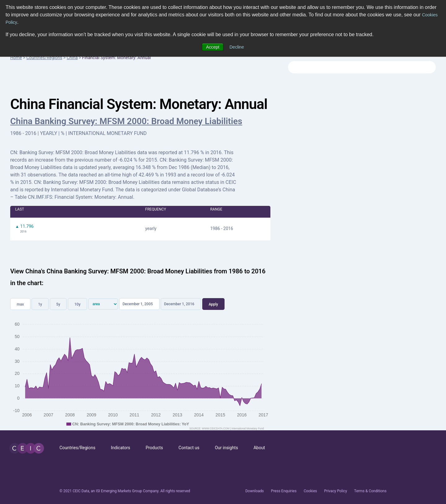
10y (77, 304)
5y (58, 304)
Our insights (227, 448)
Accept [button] (213, 47)
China (72, 58)
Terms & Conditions (370, 491)
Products (154, 448)
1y (40, 304)
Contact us (189, 448)
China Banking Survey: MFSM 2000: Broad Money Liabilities (126, 121)
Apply (213, 304)
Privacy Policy (335, 491)
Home (16, 58)
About (259, 448)
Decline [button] (237, 47)
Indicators (120, 448)
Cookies (310, 491)
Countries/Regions (44, 58)
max (20, 304)
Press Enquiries (284, 491)
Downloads (255, 491)
